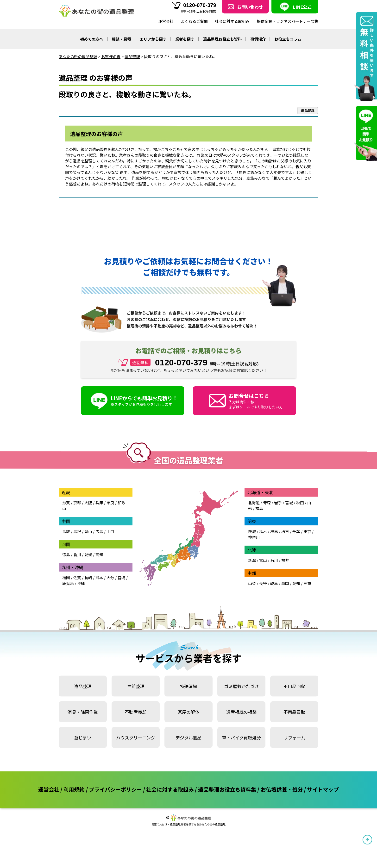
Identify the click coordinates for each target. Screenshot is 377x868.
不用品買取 (294, 712)
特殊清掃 (188, 686)
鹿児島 (68, 583)
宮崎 (121, 578)
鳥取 (66, 531)
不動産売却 (136, 712)
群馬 (274, 531)
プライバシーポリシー (115, 789)
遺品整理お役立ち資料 (222, 39)
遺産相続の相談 (241, 712)
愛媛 (88, 554)
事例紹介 (258, 39)
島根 (77, 531)
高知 (99, 554)
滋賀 (66, 503)
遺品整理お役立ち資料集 (227, 789)
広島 (99, 531)
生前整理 (136, 686)
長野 (263, 583)
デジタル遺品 (188, 738)
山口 (110, 531)
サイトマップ (323, 789)
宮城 (289, 503)
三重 (307, 583)
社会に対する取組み (232, 21)
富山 (263, 560)
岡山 (88, 531)
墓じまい (83, 738)
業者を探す (185, 39)
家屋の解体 (188, 712)
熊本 (99, 578)
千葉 (296, 531)
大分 (110, 578)
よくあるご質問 (194, 21)
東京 (307, 531)
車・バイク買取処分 (241, 738)
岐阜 (274, 583)
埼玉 (285, 531)
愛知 (296, 583)
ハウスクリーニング (136, 738)
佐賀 (77, 578)
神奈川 (254, 537)
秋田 (300, 503)
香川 (77, 554)
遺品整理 (83, 686)
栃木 (263, 531)
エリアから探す (153, 39)
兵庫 (99, 503)
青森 (267, 503)
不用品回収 (294, 686)
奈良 (110, 503)
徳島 (66, 554)
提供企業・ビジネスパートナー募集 (288, 21)
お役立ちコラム (288, 39)
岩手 (278, 503)
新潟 (252, 560)
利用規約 (74, 789)
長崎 (88, 578)
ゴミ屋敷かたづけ (241, 686)
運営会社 (166, 21)
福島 (259, 508)
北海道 (254, 503)
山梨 (252, 583)
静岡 (285, 583)
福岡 (66, 578)
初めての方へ (92, 39)
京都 (77, 503)
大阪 (88, 503)
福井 (285, 560)
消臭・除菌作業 (83, 712)
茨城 (252, 531)
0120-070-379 (194, 5)
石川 (274, 560)
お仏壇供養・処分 (282, 789)
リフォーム (294, 738)
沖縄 (81, 583)
